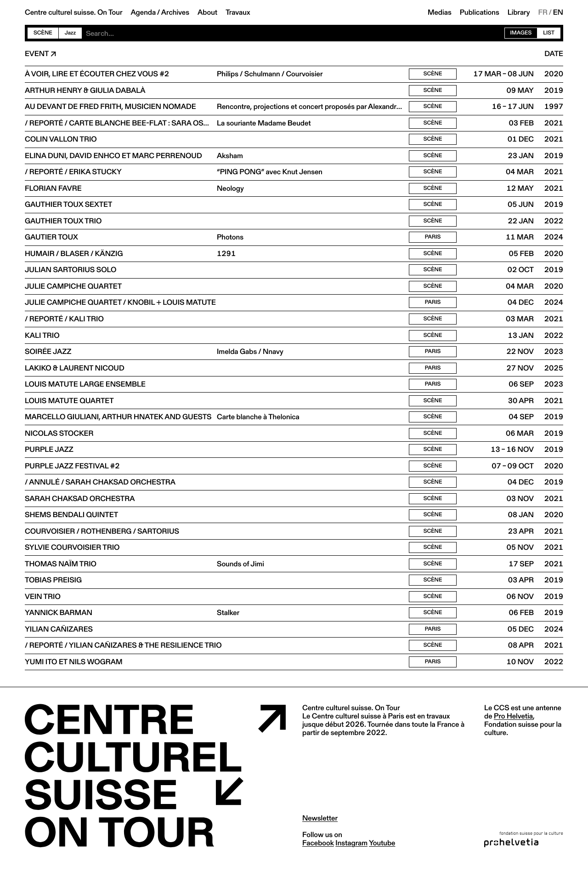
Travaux (238, 12)
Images (521, 33)
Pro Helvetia (513, 724)
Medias (440, 12)
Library (519, 12)
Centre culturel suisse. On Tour (73, 12)
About (207, 12)
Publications (480, 12)
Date (554, 54)
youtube (382, 851)
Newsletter (320, 826)
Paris (433, 240)
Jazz (70, 33)
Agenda (143, 12)
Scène (43, 33)
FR (543, 12)
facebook (318, 851)
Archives (175, 12)
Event (37, 54)
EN (558, 12)
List (549, 33)
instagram (351, 851)
